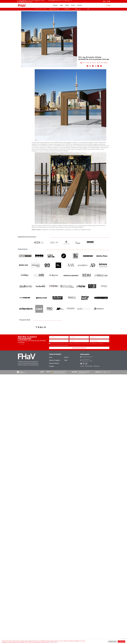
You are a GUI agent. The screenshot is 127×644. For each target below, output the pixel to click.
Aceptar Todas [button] (121, 642)
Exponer (55, 5)
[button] (87, 66)
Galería (67, 5)
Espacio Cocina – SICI (54, 9)
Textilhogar (67, 9)
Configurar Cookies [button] (113, 642)
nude (88, 9)
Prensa (73, 5)
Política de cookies (53, 642)
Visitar (61, 5)
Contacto (80, 5)
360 (78, 9)
